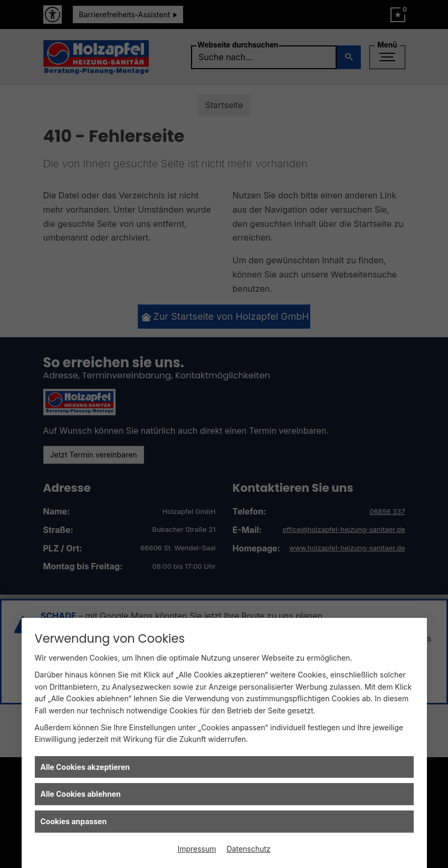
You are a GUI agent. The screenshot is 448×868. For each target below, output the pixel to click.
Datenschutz (249, 849)
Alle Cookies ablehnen (81, 794)
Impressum (197, 849)
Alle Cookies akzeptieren (85, 767)
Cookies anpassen (74, 821)
